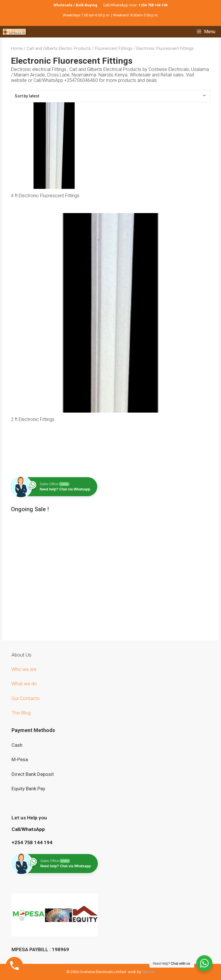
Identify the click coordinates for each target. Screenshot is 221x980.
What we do (25, 684)
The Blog (21, 713)
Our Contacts (26, 698)
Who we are (25, 669)
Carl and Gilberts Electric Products (59, 48)
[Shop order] (111, 96)
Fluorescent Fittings (114, 48)
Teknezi (148, 972)
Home (17, 48)
